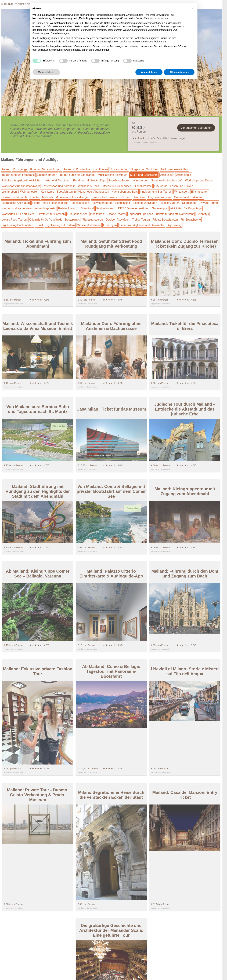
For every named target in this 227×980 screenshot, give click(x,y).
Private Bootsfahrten (165, 220)
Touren (6, 169)
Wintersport (181, 192)
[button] (193, 8)
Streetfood (87, 208)
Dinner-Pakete (143, 186)
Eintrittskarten (200, 192)
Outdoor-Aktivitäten (118, 220)
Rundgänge (20, 169)
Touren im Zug (119, 169)
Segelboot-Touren (119, 180)
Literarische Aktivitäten (16, 203)
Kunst (39, 225)
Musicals (48, 197)
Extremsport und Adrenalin (59, 186)
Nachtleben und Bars (125, 192)
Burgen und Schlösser (145, 169)
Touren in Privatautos (77, 169)
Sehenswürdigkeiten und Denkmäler (142, 225)
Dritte (107, 23)
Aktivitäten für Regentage (186, 208)
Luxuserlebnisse (77, 214)
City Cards (161, 186)
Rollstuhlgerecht (68, 208)
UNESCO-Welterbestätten (133, 208)
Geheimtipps (160, 208)
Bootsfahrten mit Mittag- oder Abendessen (83, 192)
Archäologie (184, 175)
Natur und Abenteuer (57, 180)
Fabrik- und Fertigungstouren (50, 203)
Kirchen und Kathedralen (17, 208)
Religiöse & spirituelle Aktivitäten (22, 180)
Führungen (110, 225)
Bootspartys (72, 220)
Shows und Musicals (15, 197)
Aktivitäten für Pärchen (51, 214)
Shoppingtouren (47, 175)
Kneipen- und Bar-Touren (156, 192)
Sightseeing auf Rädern (60, 225)
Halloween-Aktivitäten (175, 169)
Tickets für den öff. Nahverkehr (175, 214)
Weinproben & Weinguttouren (20, 192)
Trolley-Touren (141, 220)
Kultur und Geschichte (144, 175)
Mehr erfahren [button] (46, 72)
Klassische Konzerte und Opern (111, 197)
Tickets (21, 4)
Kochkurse (48, 192)
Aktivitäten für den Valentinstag (111, 203)
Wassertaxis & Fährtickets (18, 214)
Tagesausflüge (80, 203)
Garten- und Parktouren (189, 197)
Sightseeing (174, 225)
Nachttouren (100, 169)
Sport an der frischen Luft (167, 180)
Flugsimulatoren (170, 203)
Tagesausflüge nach (141, 214)
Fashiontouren (105, 208)
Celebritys (203, 214)
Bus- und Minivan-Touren (46, 169)
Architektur (167, 175)
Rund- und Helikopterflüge (89, 180)
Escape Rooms (116, 214)
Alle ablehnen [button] (149, 72)
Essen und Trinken (182, 186)
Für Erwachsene (191, 220)
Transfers (140, 197)
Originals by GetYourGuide (46, 220)
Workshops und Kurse (199, 180)
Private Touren (209, 203)
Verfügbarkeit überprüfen (196, 128)
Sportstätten (190, 203)
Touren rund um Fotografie (18, 175)
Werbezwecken (57, 30)
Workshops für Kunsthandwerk (21, 186)
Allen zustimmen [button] (179, 72)
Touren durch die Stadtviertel (78, 175)
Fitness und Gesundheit (116, 186)
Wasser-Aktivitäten (89, 225)
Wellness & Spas (89, 186)
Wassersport (141, 180)
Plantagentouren (93, 220)
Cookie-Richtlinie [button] (145, 18)
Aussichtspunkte (45, 208)
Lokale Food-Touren (14, 220)
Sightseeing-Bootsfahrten (17, 225)
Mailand (7, 4)
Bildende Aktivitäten (145, 203)
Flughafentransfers (160, 197)
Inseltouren (97, 214)
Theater (35, 197)
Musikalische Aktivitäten (113, 175)
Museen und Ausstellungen (72, 197)
